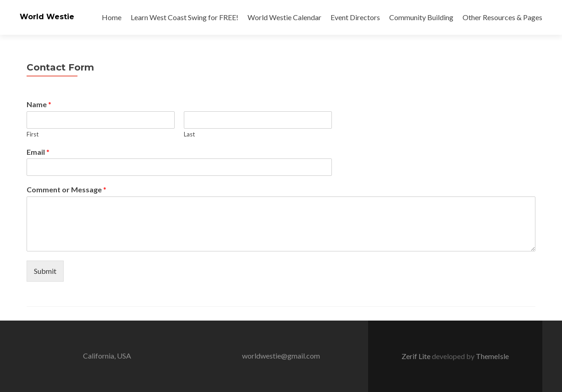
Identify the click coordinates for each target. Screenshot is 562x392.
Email (38, 152)
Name (39, 104)
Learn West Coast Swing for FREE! (185, 17)
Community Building (421, 17)
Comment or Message (66, 189)
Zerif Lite (417, 356)
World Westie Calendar (284, 17)
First (33, 134)
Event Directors (355, 17)
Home (112, 17)
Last (189, 134)
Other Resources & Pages (502, 17)
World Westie (47, 17)
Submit (45, 271)
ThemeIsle (492, 356)
